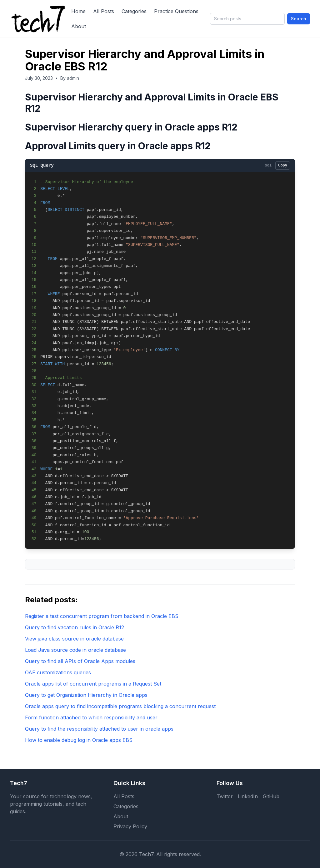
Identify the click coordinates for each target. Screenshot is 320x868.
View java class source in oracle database (74, 639)
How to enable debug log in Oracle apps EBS (79, 740)
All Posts (104, 11)
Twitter (225, 796)
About (79, 26)
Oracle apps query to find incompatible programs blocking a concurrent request (120, 706)
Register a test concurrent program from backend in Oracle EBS (102, 616)
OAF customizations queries (58, 672)
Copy (283, 166)
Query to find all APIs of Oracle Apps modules (80, 661)
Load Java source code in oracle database (75, 650)
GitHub (271, 796)
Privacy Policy (130, 826)
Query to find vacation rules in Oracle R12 (75, 627)
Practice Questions (176, 11)
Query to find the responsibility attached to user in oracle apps (99, 729)
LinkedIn (248, 796)
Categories (134, 11)
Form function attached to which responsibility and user (91, 717)
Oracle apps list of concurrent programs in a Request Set (93, 684)
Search (299, 19)
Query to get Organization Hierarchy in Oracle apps (86, 695)
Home (78, 11)
